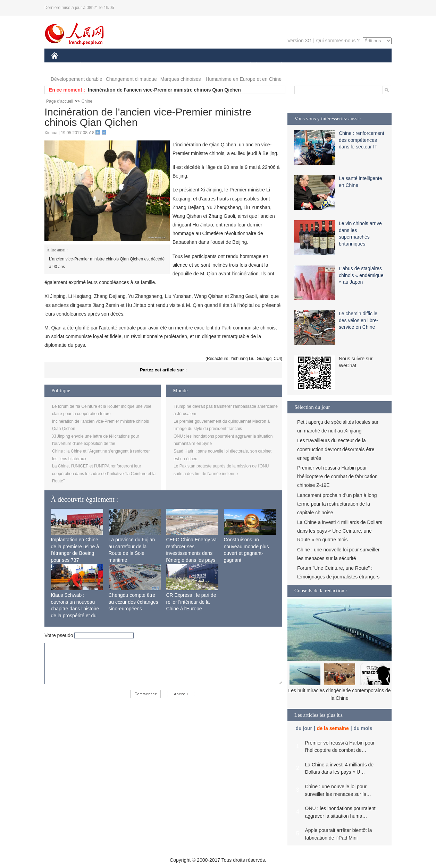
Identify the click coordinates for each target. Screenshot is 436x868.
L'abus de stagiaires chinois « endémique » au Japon (361, 275)
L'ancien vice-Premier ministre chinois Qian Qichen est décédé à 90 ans (107, 263)
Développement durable (77, 79)
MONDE (125, 65)
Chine (87, 101)
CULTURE (216, 65)
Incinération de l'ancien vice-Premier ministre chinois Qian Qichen (164, 90)
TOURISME (335, 65)
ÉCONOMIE (93, 65)
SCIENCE (185, 65)
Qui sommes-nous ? (338, 41)
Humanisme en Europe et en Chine (244, 79)
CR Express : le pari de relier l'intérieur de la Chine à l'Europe (191, 602)
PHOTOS (367, 65)
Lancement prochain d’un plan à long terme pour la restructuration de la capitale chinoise (337, 504)
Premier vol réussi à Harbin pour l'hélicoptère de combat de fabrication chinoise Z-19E (337, 476)
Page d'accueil (60, 101)
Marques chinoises (181, 79)
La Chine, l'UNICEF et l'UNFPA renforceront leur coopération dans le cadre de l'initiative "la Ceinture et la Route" (104, 474)
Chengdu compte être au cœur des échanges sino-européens (133, 602)
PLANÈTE (278, 65)
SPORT (305, 65)
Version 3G (299, 41)
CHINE (63, 65)
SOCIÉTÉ (247, 65)
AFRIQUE (154, 65)
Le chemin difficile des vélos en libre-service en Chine (359, 320)
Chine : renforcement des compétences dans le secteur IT (362, 140)
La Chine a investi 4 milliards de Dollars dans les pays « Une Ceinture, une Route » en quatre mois (340, 531)
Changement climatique (131, 79)
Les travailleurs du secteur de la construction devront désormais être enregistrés (336, 449)
